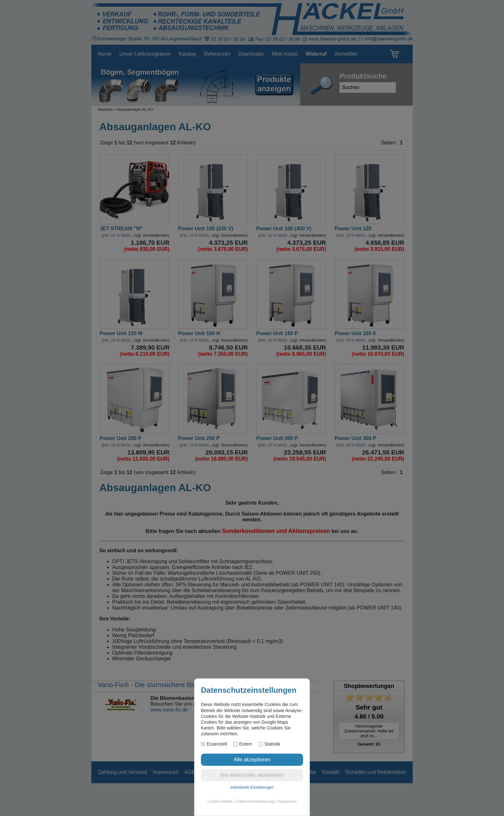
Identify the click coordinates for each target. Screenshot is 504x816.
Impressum (287, 802)
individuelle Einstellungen (252, 787)
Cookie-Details (220, 802)
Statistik (270, 744)
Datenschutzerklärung (255, 802)
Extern (243, 744)
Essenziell (214, 744)
